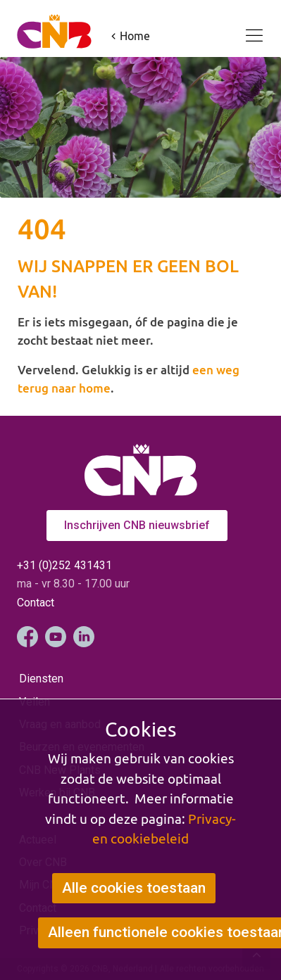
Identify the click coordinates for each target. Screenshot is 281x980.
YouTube (56, 637)
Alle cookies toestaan (134, 888)
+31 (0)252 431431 (64, 565)
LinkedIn (84, 637)
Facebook (27, 637)
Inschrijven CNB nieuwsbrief (137, 525)
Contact (36, 603)
